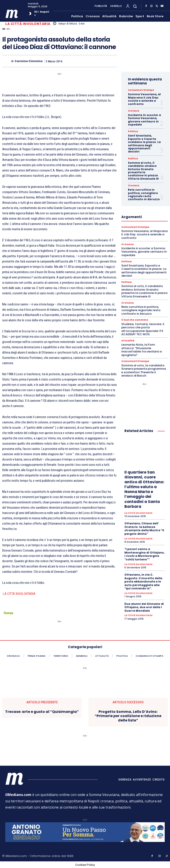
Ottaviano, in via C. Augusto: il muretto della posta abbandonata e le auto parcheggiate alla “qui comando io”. (143, 581)
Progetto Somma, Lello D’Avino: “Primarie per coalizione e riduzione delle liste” (128, 716)
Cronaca (133, 111)
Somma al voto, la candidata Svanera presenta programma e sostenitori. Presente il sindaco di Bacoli (144, 370)
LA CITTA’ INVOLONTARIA (19, 594)
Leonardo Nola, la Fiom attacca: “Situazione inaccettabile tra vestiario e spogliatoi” (142, 350)
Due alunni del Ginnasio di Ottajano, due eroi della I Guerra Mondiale (144, 607)
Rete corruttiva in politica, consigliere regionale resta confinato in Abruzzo (144, 194)
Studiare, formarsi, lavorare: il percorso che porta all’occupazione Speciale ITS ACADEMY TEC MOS (143, 329)
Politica (133, 131)
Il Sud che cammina (135, 320)
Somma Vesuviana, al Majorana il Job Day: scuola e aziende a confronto (144, 99)
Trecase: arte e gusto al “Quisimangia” (42, 712)
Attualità (128, 340)
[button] (135, 6)
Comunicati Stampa (141, 90)
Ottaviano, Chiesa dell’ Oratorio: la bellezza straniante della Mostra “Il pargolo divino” (144, 528)
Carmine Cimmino (29, 61)
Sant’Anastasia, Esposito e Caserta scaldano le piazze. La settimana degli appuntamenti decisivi (144, 144)
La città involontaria (28, 24)
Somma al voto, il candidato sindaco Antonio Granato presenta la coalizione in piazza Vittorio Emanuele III (143, 171)
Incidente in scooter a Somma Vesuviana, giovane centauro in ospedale (144, 120)
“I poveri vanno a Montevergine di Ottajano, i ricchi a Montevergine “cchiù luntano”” (144, 554)
